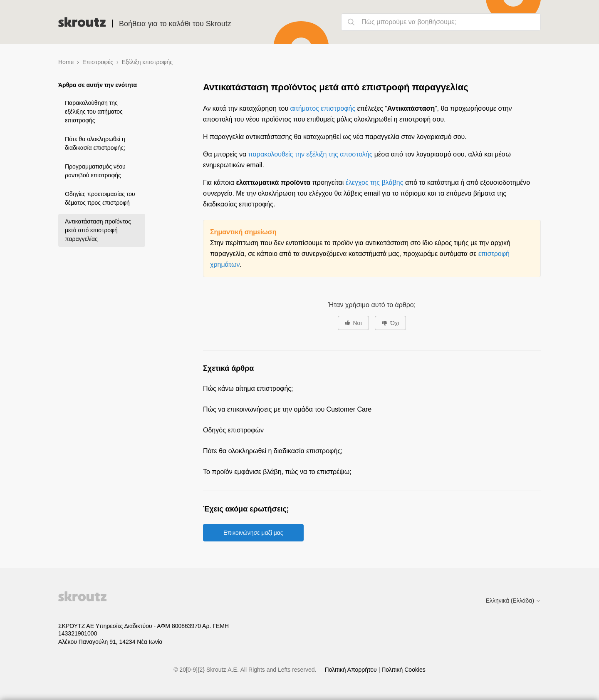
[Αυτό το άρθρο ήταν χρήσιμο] (353, 323)
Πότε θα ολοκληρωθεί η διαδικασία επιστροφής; (95, 143)
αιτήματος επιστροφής (323, 108)
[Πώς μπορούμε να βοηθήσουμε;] (441, 22)
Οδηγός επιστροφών (233, 430)
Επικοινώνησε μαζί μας (253, 533)
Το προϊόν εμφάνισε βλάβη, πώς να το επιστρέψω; (277, 472)
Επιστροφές (98, 62)
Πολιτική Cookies (403, 670)
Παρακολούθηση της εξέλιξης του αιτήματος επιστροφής (94, 112)
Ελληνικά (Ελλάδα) (513, 601)
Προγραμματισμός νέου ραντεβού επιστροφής (95, 171)
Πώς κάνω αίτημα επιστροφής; (248, 388)
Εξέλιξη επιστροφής (147, 62)
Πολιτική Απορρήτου (351, 670)
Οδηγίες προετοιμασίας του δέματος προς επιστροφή (100, 198)
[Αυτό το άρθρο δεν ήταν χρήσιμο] (390, 323)
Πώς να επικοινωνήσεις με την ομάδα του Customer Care (287, 409)
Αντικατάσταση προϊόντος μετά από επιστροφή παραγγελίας (98, 230)
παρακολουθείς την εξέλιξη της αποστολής (311, 154)
